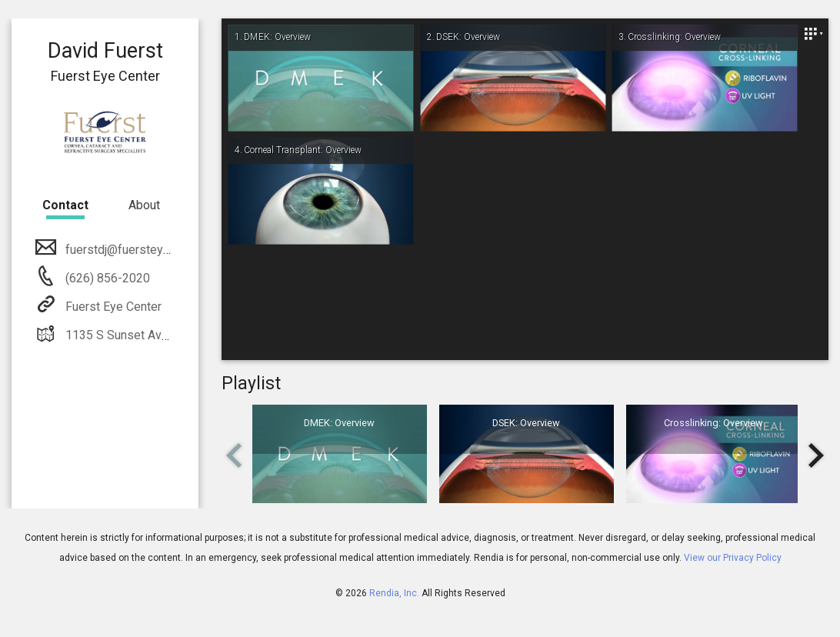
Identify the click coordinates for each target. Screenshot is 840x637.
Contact (65, 205)
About (144, 205)
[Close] (813, 34)
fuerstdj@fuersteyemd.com (137, 250)
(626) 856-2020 (106, 278)
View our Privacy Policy (733, 558)
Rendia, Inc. (394, 593)
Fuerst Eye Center (112, 307)
